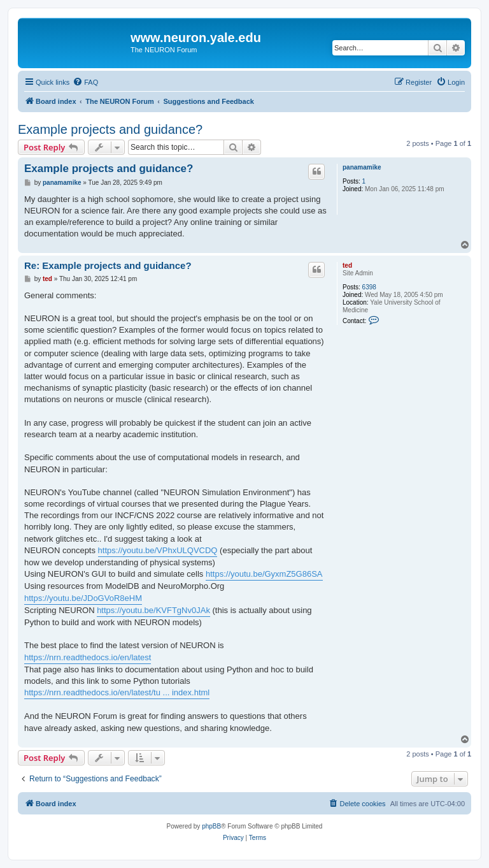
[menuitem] (85, 82)
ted (347, 265)
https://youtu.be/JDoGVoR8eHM (83, 598)
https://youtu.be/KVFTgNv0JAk (153, 610)
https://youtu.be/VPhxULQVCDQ (158, 550)
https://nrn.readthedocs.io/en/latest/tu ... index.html (117, 692)
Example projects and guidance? (110, 129)
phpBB (211, 826)
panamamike (362, 167)
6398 (369, 287)
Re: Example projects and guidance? (108, 265)
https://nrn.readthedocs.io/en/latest (88, 657)
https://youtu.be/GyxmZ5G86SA (264, 574)
